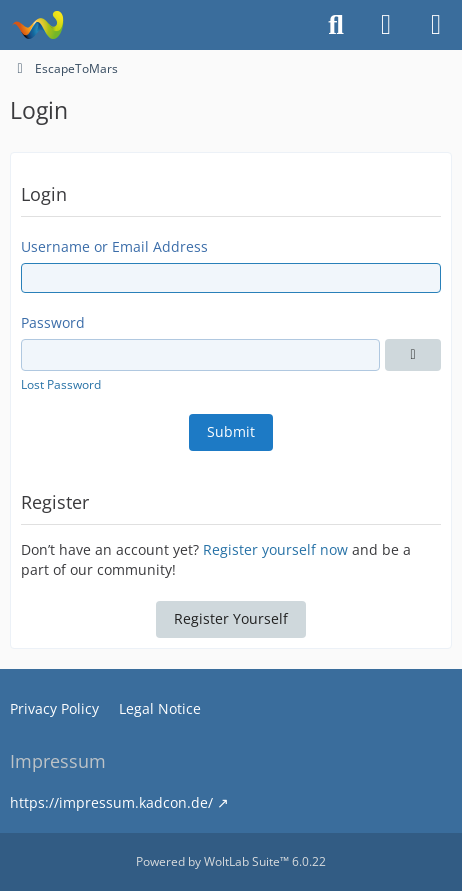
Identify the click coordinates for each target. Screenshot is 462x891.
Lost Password (61, 384)
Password (53, 322)
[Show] (413, 355)
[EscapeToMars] (37, 25)
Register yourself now (275, 549)
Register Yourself (231, 618)
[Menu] (436, 25)
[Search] (336, 25)
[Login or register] (386, 25)
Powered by (231, 861)
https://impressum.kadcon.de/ (111, 802)
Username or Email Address (114, 246)
